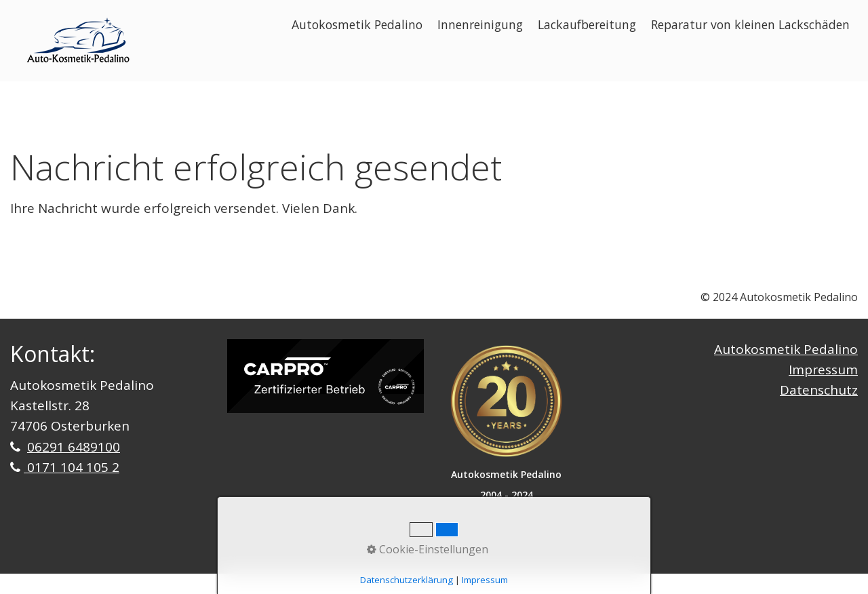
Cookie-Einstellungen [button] (428, 549)
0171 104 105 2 (72, 467)
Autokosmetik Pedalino (357, 24)
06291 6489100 (74, 447)
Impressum (823, 370)
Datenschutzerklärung (407, 580)
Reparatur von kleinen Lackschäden (750, 24)
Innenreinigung (480, 24)
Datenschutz (819, 390)
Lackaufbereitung (587, 24)
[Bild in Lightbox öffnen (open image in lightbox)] (325, 376)
